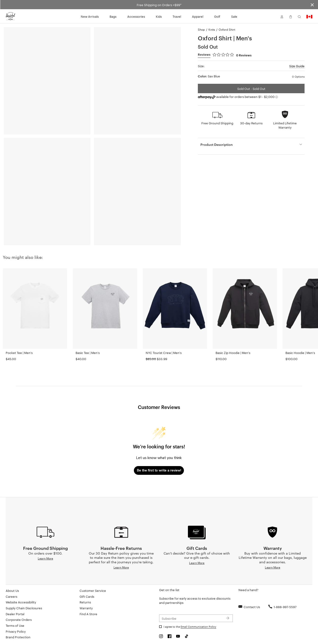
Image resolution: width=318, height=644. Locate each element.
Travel (177, 16)
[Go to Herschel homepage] (10, 16)
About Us (12, 576)
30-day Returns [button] (251, 123)
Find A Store (88, 599)
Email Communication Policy (198, 612)
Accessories (136, 16)
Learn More (45, 544)
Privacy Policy (16, 617)
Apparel (198, 16)
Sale (234, 16)
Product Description (217, 144)
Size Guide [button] (297, 66)
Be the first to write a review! (159, 470)
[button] (282, 16)
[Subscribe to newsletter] (196, 604)
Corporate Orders (19, 605)
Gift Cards (87, 582)
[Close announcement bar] (312, 5)
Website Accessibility (21, 588)
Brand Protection (18, 623)
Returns (85, 588)
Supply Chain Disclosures (24, 593)
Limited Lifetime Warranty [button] (285, 125)
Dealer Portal (15, 599)
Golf (217, 16)
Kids (159, 16)
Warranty (86, 593)
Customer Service (93, 576)
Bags (113, 16)
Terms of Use (15, 611)
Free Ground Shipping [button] (217, 123)
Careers (11, 582)
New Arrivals (90, 16)
